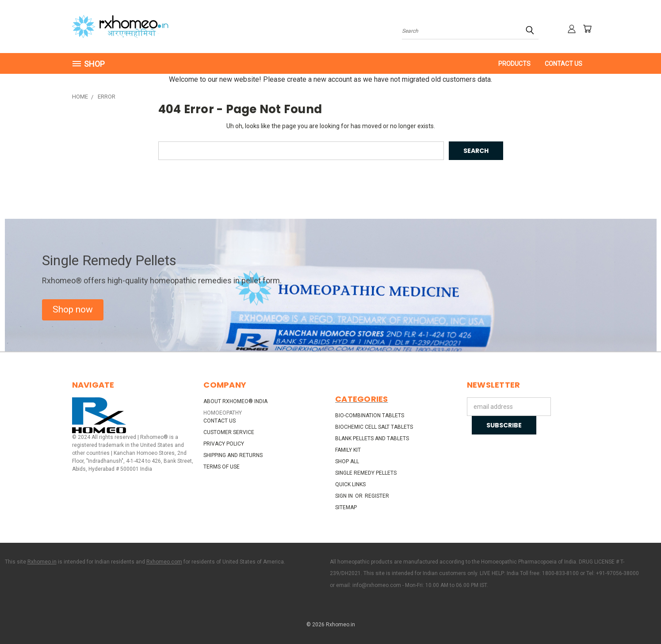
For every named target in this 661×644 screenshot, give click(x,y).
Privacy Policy (224, 444)
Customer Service (229, 432)
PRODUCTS (514, 64)
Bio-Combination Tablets (370, 415)
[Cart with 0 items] (587, 29)
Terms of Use (222, 467)
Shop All (347, 461)
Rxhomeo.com (164, 562)
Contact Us (564, 64)
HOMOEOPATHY (223, 413)
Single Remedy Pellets (366, 473)
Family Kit (348, 450)
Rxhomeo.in (42, 562)
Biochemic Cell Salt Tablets (374, 427)
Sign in (345, 496)
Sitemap (346, 507)
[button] (73, 310)
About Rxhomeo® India (235, 401)
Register (377, 496)
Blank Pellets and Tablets (372, 438)
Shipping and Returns (233, 455)
